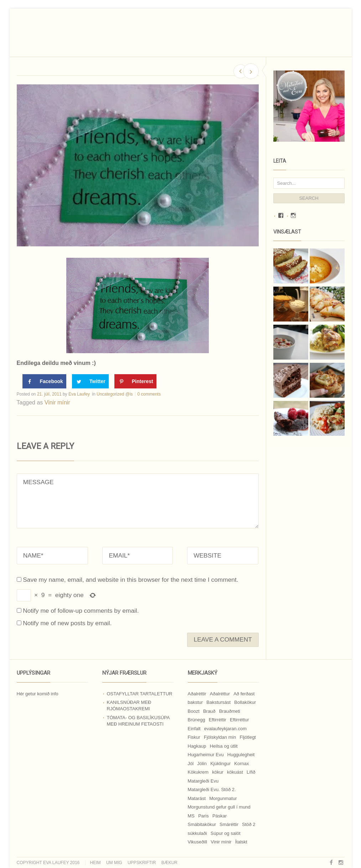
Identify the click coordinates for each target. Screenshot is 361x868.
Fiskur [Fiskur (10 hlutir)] (194, 737)
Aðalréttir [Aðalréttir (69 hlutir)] (197, 694)
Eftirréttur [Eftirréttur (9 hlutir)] (239, 720)
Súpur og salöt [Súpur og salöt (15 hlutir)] (226, 833)
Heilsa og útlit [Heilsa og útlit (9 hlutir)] (224, 746)
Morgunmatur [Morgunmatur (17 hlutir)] (223, 798)
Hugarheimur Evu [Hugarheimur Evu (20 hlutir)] (206, 755)
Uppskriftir (142, 863)
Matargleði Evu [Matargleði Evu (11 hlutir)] (203, 781)
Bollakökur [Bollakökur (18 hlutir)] (245, 702)
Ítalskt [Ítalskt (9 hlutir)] (241, 842)
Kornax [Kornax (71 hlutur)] (241, 764)
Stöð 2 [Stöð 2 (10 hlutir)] (249, 824)
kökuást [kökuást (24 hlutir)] (235, 772)
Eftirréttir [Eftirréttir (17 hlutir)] (218, 720)
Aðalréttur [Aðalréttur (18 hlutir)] (220, 694)
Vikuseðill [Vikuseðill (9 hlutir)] (198, 842)
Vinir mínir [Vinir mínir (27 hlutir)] (221, 842)
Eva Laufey (79, 394)
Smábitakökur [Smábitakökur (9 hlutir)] (202, 824)
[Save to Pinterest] (135, 381)
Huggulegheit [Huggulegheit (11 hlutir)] (241, 755)
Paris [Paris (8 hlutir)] (203, 816)
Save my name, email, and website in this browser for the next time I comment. (130, 580)
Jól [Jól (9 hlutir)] (191, 764)
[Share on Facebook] (44, 381)
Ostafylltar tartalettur (140, 694)
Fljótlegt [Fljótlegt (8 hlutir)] (248, 737)
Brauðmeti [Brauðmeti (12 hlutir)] (230, 711)
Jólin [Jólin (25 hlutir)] (202, 764)
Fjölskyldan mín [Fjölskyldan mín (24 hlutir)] (220, 737)
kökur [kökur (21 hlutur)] (218, 772)
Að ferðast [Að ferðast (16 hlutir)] (244, 694)
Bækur (169, 863)
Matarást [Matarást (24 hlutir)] (197, 798)
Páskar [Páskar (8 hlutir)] (220, 816)
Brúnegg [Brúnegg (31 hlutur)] (197, 720)
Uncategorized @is (115, 394)
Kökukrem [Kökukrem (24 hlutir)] (198, 772)
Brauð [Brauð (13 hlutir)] (209, 711)
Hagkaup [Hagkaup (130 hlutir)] (197, 746)
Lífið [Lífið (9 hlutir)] (251, 772)
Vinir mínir (57, 402)
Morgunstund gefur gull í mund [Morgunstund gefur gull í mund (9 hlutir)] (219, 807)
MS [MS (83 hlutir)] (191, 816)
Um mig (114, 863)
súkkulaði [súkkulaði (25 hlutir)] (197, 833)
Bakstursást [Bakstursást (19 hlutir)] (218, 702)
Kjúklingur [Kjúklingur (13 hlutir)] (220, 764)
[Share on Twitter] (90, 381)
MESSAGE (138, 501)
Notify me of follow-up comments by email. (81, 611)
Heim (96, 863)
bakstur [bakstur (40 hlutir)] (195, 702)
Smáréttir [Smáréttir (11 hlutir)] (229, 824)
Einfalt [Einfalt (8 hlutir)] (194, 729)
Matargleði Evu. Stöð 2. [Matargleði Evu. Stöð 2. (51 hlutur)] (212, 789)
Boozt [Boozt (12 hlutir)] (194, 711)
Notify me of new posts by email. (67, 623)
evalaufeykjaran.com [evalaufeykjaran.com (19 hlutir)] (225, 729)
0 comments (149, 394)
